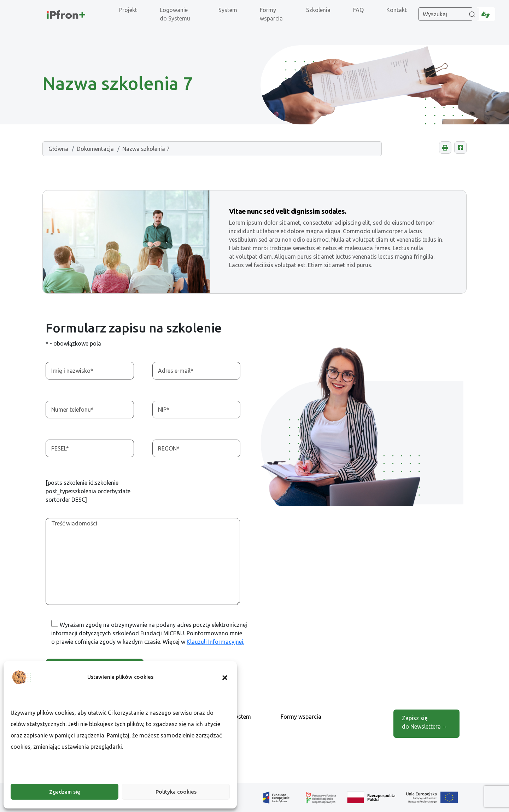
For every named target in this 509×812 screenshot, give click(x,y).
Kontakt (397, 10)
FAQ (358, 10)
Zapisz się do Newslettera (425, 722)
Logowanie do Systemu (175, 14)
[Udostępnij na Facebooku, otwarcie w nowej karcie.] (460, 148)
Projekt (128, 10)
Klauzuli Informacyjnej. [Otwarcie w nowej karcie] (215, 642)
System (228, 10)
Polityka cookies (176, 792)
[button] (225, 677)
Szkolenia (318, 10)
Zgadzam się (65, 792)
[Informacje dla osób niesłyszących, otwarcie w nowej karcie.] (485, 14)
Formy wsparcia (271, 14)
